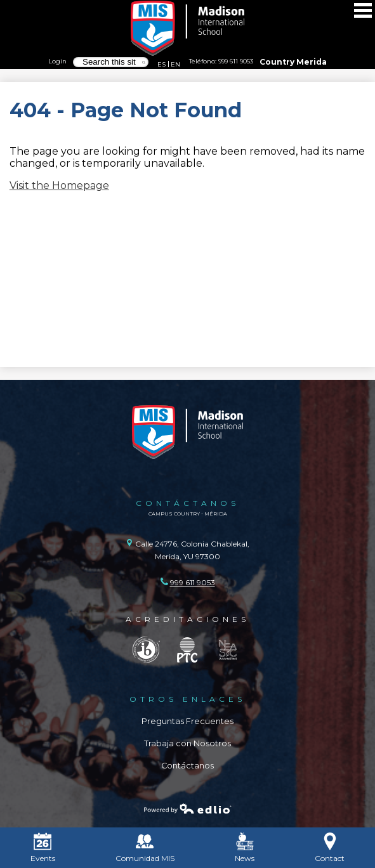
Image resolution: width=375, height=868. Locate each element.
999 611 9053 (236, 61)
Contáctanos (187, 766)
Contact (330, 848)
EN (175, 64)
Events (43, 848)
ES (161, 64)
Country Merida (293, 62)
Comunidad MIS (145, 848)
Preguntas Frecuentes (187, 721)
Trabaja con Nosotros (187, 743)
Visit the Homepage (59, 185)
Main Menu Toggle (363, 10)
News (245, 848)
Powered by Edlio (188, 808)
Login (57, 61)
